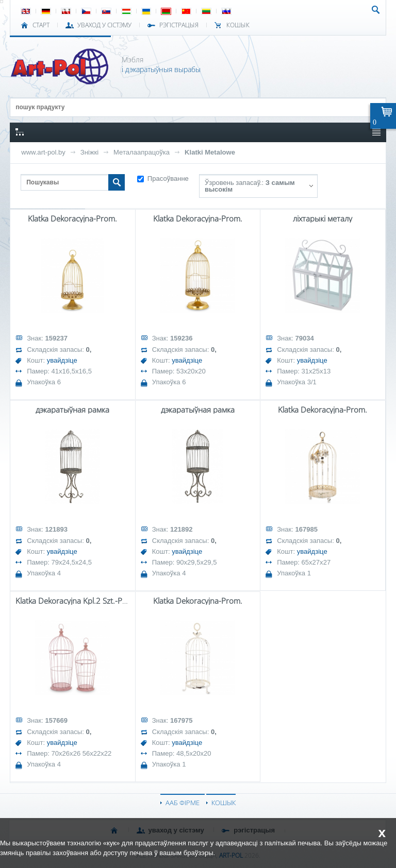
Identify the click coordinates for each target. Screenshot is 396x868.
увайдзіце (62, 360)
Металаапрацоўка (142, 152)
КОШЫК (238, 25)
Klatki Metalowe (210, 152)
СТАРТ (41, 25)
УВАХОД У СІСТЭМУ (104, 25)
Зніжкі (89, 152)
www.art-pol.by (43, 152)
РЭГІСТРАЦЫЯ (179, 25)
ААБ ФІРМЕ (183, 803)
